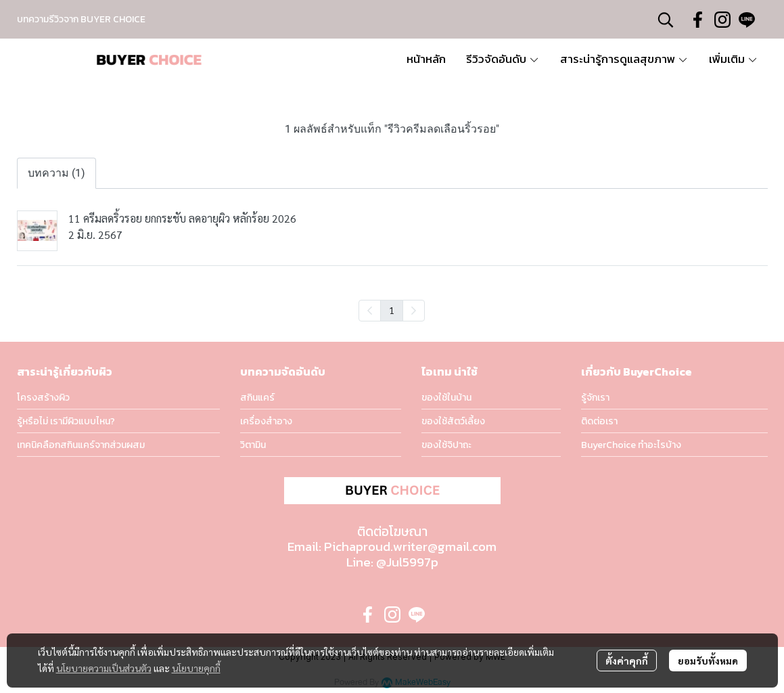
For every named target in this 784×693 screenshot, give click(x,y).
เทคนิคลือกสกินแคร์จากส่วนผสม (81, 445)
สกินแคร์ (257, 398)
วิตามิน (253, 445)
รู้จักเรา (595, 398)
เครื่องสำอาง (266, 421)
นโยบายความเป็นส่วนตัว (104, 668)
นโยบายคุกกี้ (196, 668)
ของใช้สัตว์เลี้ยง (453, 421)
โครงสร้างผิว (43, 398)
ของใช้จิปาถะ (446, 445)
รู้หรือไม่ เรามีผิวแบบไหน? (66, 421)
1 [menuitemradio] (392, 310)
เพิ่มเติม (734, 59)
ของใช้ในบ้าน (446, 398)
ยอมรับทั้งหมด (708, 661)
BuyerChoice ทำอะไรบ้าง (631, 445)
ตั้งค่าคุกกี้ (627, 661)
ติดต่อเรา (599, 421)
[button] (666, 20)
